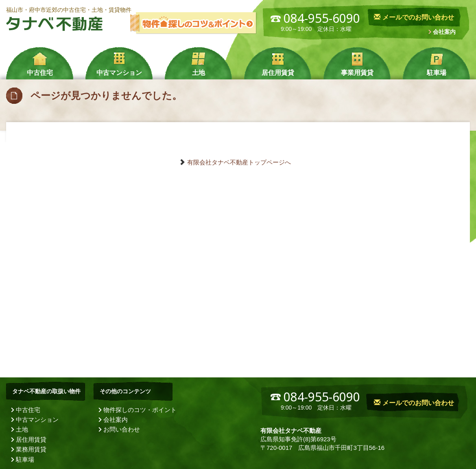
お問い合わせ (122, 429)
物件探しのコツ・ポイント (140, 410)
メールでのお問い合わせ (414, 17)
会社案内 (444, 32)
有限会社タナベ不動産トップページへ (239, 162)
